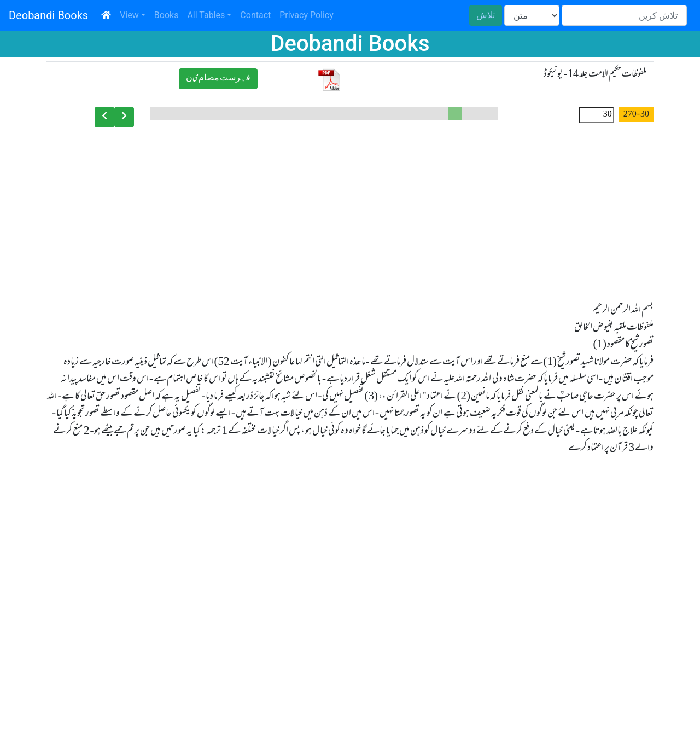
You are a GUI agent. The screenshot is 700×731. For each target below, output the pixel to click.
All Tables (206, 15)
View (129, 15)
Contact (255, 15)
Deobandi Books (48, 15)
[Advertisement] (350, 211)
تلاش (486, 15)
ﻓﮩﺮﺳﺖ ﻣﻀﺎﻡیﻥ (218, 79)
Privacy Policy (307, 15)
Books (167, 15)
